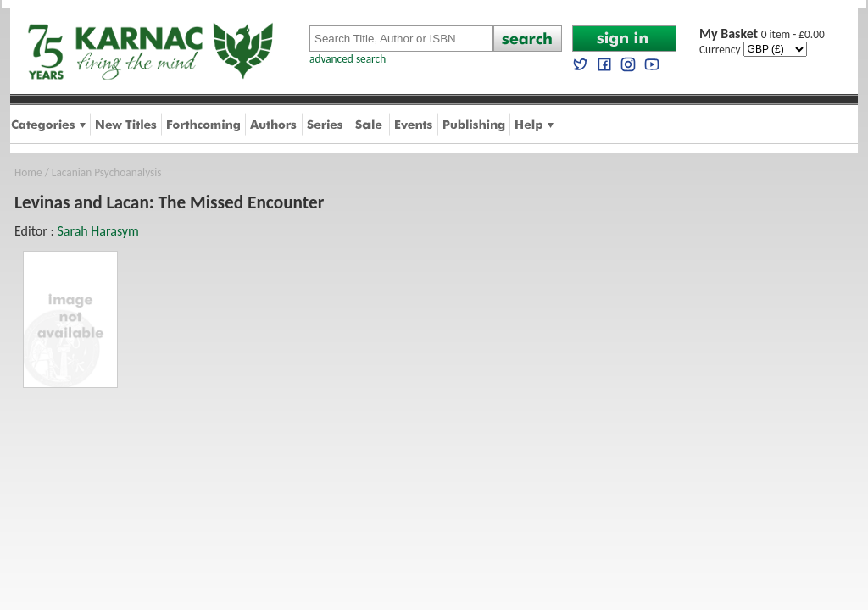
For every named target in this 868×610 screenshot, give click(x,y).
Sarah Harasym (98, 231)
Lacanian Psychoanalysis (107, 172)
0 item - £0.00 (762, 34)
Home (28, 172)
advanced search (348, 59)
